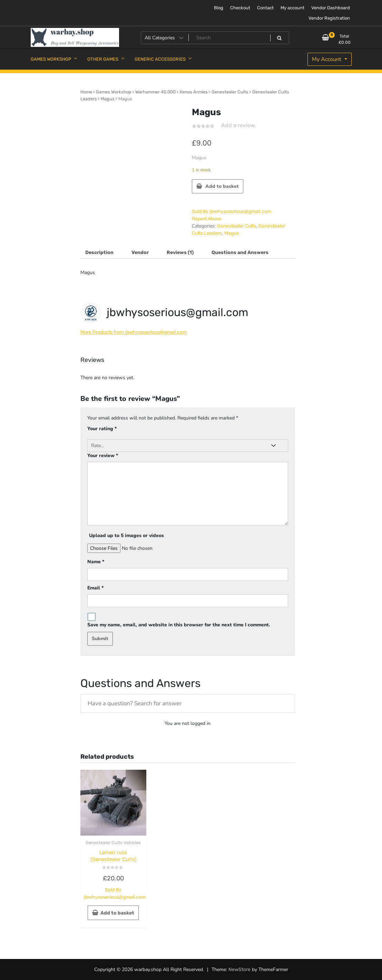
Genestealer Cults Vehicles (113, 843)
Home (86, 92)
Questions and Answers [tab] (240, 252)
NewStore (239, 969)
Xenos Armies (194, 92)
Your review (103, 456)
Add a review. (239, 125)
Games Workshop (114, 92)
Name (96, 562)
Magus (108, 99)
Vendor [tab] (140, 252)
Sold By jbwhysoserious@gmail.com (232, 211)
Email (95, 588)
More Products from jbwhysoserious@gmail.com (134, 332)
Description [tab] (99, 252)
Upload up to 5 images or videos (126, 536)
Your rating (102, 429)
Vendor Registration (329, 18)
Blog (219, 8)
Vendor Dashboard (331, 8)
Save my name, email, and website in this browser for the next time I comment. (179, 625)
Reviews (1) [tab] (180, 252)
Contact (265, 8)
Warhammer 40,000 (155, 92)
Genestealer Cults (230, 92)
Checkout (240, 8)
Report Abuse (207, 219)
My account (292, 8)
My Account (327, 59)
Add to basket (222, 186)
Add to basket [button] (117, 913)
